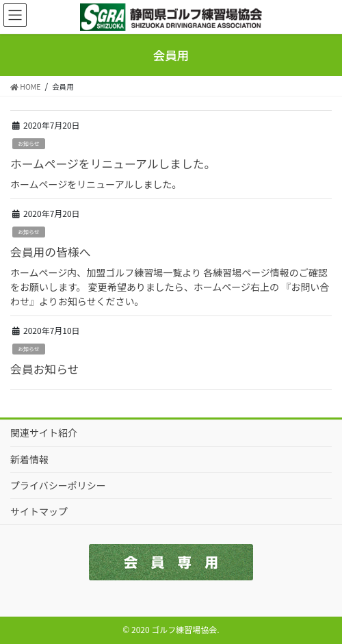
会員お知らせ (44, 369)
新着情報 (29, 459)
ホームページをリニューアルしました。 (113, 164)
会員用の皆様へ (50, 252)
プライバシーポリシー (58, 485)
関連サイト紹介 (44, 433)
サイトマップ (39, 511)
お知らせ (29, 143)
